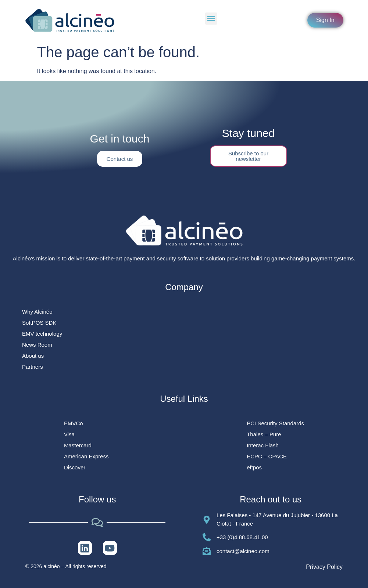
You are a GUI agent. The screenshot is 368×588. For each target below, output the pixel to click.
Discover (75, 467)
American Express (86, 456)
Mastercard (78, 445)
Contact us (120, 159)
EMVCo (74, 423)
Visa (69, 434)
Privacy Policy (324, 567)
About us (33, 356)
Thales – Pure (264, 434)
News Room (37, 345)
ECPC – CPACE (267, 456)
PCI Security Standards (275, 423)
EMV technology (42, 334)
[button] (211, 19)
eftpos (254, 467)
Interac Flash (263, 445)
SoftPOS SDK (39, 323)
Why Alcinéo (37, 312)
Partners (33, 367)
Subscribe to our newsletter (248, 156)
